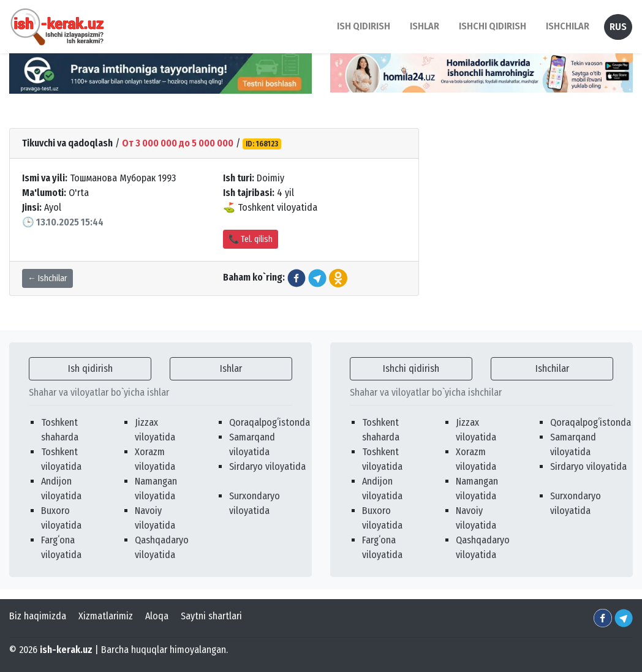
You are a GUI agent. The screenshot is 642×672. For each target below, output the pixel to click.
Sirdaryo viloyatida (267, 466)
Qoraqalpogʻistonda (270, 422)
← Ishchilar (47, 278)
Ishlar (231, 368)
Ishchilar (552, 368)
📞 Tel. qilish (251, 239)
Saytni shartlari (211, 616)
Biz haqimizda (38, 616)
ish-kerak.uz (66, 650)
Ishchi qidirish (493, 26)
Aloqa (157, 616)
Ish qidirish (90, 368)
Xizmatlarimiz (106, 616)
